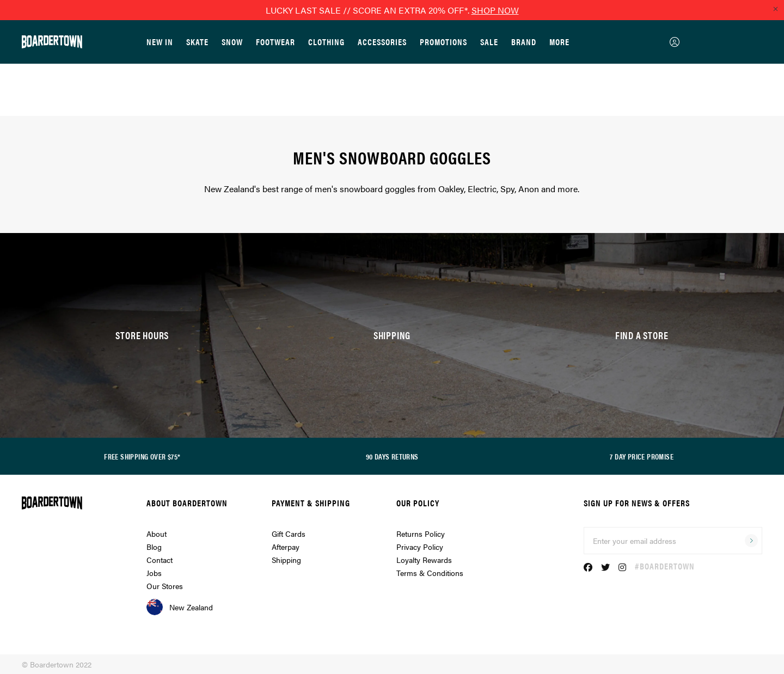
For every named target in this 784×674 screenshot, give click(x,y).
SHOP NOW (495, 10)
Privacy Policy (420, 547)
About (157, 534)
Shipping (286, 560)
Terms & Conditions (430, 573)
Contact (160, 560)
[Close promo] (775, 9)
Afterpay (286, 547)
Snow (232, 42)
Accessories (382, 42)
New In (160, 42)
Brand (524, 42)
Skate (197, 42)
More (559, 42)
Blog (154, 547)
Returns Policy (421, 534)
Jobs (154, 573)
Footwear (275, 42)
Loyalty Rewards (424, 560)
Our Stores (165, 586)
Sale (489, 42)
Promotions (443, 42)
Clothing (326, 42)
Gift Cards (289, 534)
